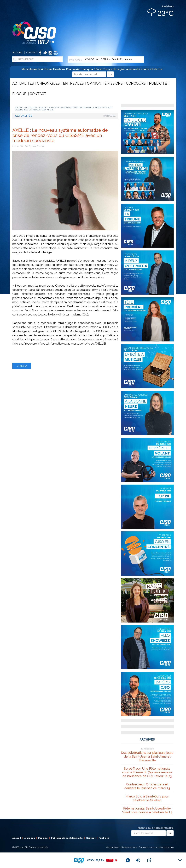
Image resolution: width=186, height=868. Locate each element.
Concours (136, 83)
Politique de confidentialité (67, 838)
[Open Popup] (149, 860)
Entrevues (73, 83)
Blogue (19, 94)
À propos (30, 838)
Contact (32, 52)
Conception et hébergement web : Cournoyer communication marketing (140, 847)
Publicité (158, 83)
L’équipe (43, 838)
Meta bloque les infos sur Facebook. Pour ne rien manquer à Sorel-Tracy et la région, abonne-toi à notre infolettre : (93, 72)
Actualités (23, 83)
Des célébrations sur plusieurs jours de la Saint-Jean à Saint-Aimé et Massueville (147, 756)
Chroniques (48, 83)
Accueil (18, 52)
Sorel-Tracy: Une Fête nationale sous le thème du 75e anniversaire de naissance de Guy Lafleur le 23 (147, 772)
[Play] (128, 860)
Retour (22, 366)
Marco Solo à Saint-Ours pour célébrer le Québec (147, 798)
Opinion (94, 83)
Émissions (114, 83)
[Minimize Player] (180, 860)
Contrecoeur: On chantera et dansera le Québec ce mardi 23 (147, 786)
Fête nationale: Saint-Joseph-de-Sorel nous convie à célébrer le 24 (147, 810)
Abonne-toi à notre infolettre (156, 828)
